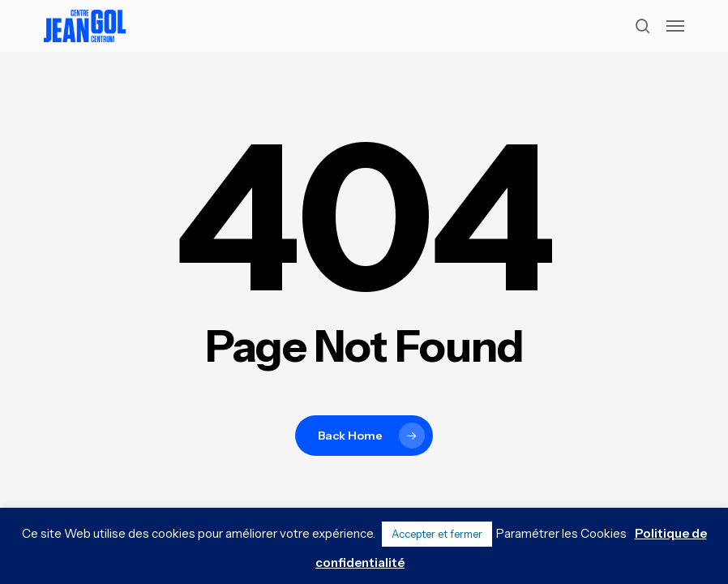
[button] (675, 26)
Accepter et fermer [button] (437, 534)
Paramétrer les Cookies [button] (561, 533)
